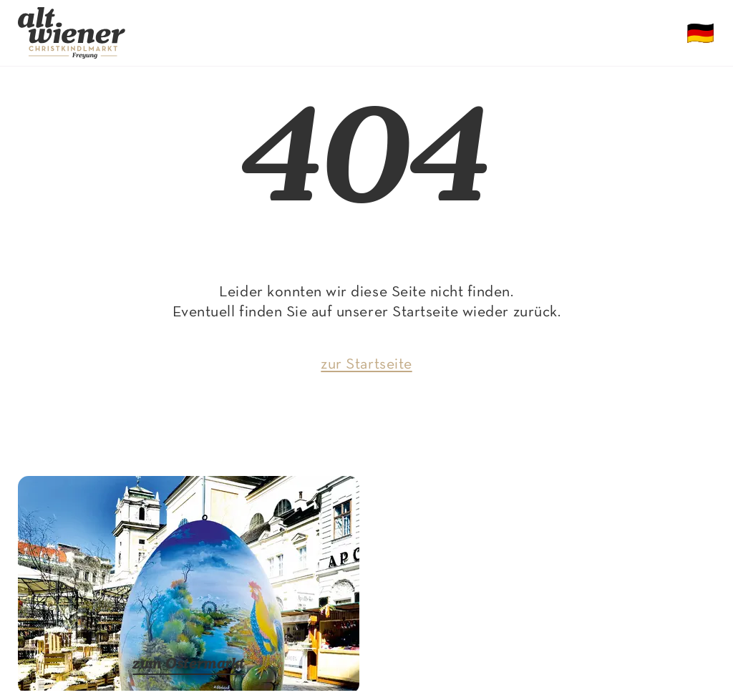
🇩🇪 (701, 36)
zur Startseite (366, 365)
